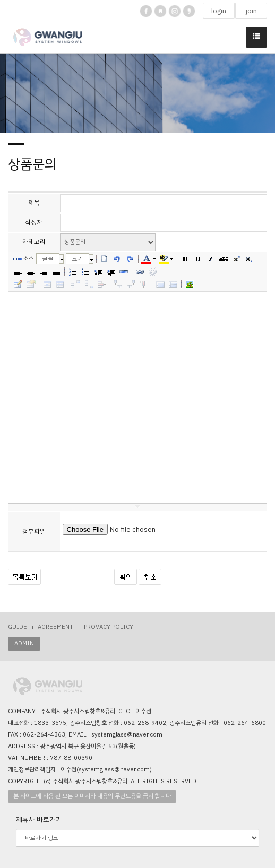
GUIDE (18, 627)
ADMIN (24, 643)
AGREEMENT (55, 627)
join (251, 11)
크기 (78, 258)
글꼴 (48, 258)
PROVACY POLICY (109, 627)
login (219, 11)
